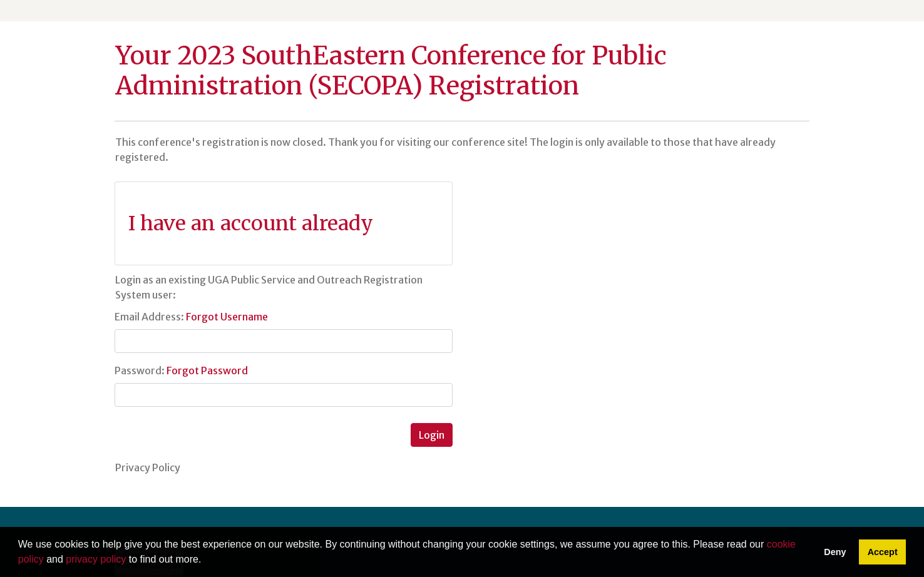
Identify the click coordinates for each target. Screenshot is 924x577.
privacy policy (96, 559)
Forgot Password (207, 370)
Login (432, 435)
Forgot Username (227, 317)
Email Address (148, 317)
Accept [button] (883, 552)
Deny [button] (835, 552)
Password (138, 370)
